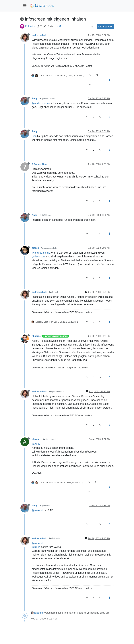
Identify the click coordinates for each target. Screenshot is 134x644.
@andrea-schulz (41, 103)
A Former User (40, 164)
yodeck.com (39, 257)
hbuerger (37, 336)
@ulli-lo (36, 547)
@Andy (36, 444)
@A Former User (48, 215)
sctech (35, 248)
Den (34, 136)
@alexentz (45, 505)
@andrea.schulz (47, 99)
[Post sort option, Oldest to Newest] (92, 27)
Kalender (30, 26)
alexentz (36, 439)
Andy (35, 98)
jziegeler (39, 613)
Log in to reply (105, 27)
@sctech (54, 292)
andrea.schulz (39, 35)
